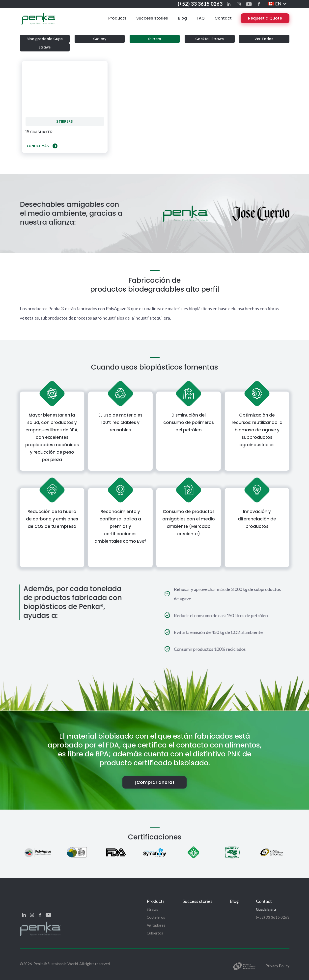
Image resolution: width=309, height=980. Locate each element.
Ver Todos (264, 39)
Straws (45, 47)
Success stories (152, 18)
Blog (182, 18)
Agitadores (156, 925)
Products (117, 18)
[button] (277, 4)
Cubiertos (155, 933)
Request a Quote (265, 18)
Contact (223, 18)
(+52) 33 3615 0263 (200, 4)
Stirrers (155, 39)
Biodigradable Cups (45, 39)
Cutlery (100, 39)
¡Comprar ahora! (154, 782)
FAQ (201, 18)
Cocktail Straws (210, 39)
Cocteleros (156, 917)
